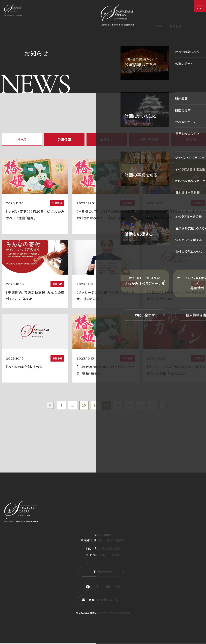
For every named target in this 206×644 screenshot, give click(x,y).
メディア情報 (149, 139)
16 (94, 406)
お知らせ (107, 139)
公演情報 (64, 139)
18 (119, 406)
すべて (22, 139)
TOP (159, 26)
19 (131, 406)
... (70, 406)
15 (82, 406)
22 (156, 406)
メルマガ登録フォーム (104, 601)
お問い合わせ (103, 573)
